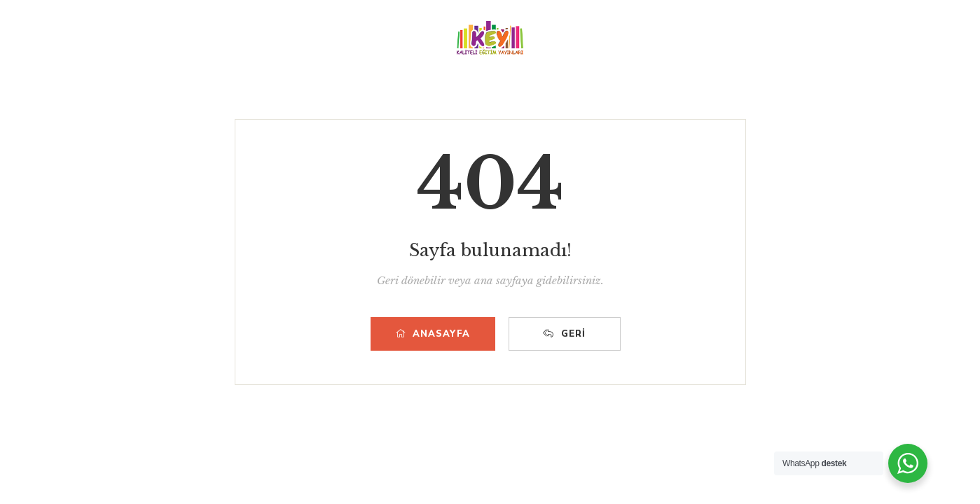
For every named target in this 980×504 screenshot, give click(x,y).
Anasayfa (433, 334)
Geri (564, 334)
